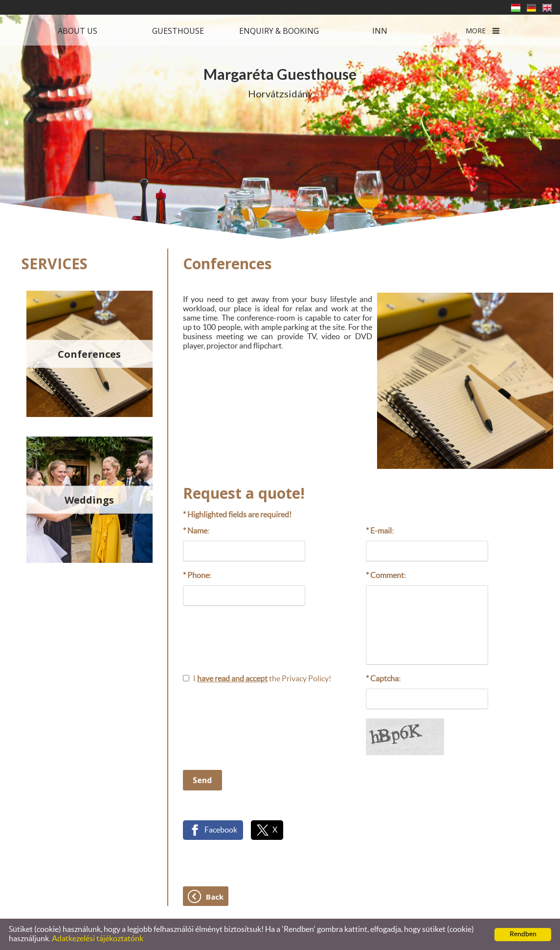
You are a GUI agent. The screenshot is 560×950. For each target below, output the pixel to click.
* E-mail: (380, 531)
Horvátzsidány (280, 82)
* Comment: (386, 576)
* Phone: (197, 576)
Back (215, 897)
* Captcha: (383, 679)
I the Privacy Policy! (262, 679)
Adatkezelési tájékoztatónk (98, 939)
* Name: (196, 531)
